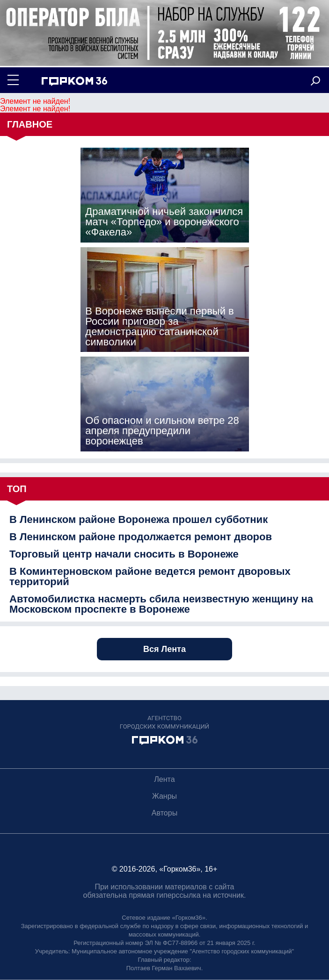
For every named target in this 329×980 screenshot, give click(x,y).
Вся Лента (164, 649)
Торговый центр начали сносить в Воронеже (124, 554)
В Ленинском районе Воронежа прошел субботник (139, 520)
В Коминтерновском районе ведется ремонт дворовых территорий (150, 577)
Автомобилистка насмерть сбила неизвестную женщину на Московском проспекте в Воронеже (161, 604)
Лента (164, 779)
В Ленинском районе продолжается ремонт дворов (141, 537)
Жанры (164, 796)
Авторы (164, 813)
